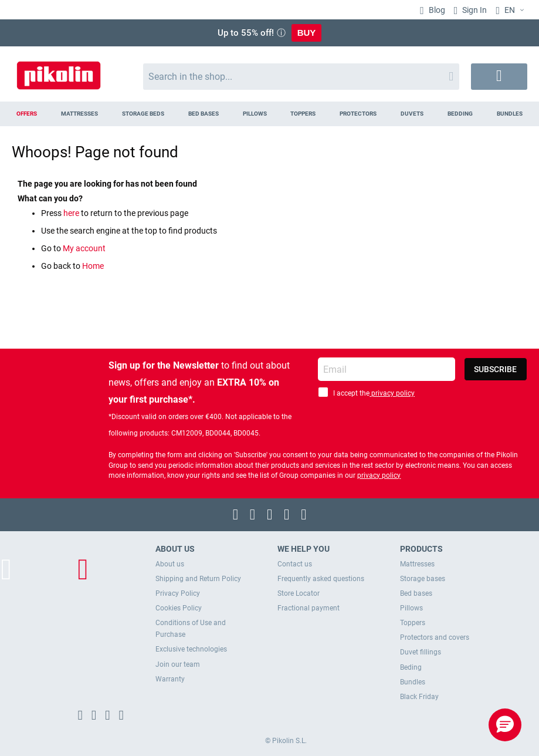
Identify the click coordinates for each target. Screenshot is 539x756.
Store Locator (299, 593)
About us (170, 564)
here (72, 213)
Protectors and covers (435, 637)
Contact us (295, 564)
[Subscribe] (496, 369)
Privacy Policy (178, 593)
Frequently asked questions (321, 579)
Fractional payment (309, 608)
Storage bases (423, 579)
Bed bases (416, 593)
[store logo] (59, 71)
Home (93, 266)
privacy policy (392, 393)
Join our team (178, 664)
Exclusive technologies (191, 649)
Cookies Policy (179, 608)
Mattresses (417, 564)
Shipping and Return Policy (198, 579)
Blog (436, 10)
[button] (505, 725)
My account (84, 248)
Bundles (413, 682)
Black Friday (419, 697)
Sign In (474, 10)
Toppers (413, 623)
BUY (307, 33)
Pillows (411, 608)
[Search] (451, 77)
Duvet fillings (421, 652)
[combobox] (301, 77)
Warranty (170, 679)
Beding (411, 667)
